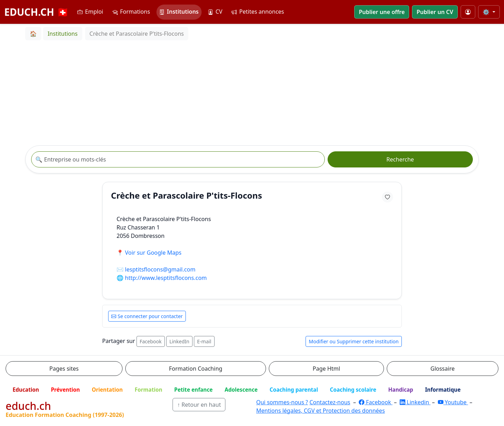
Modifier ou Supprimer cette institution (354, 341)
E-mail (204, 341)
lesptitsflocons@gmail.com (160, 269)
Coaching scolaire (353, 390)
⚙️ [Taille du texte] (487, 12)
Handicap (401, 390)
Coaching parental (294, 390)
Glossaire (443, 369)
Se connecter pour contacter (147, 316)
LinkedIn (179, 341)
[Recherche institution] (178, 159)
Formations (131, 12)
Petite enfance (194, 390)
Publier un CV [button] (435, 12)
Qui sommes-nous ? (282, 402)
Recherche (400, 159)
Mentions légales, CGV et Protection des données (321, 411)
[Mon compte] (468, 12)
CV (215, 12)
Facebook (151, 341)
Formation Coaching (196, 369)
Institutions (179, 12)
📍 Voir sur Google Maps (149, 253)
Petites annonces (258, 12)
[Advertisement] (252, 93)
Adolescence (241, 390)
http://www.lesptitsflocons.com (166, 278)
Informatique (443, 390)
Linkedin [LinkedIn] (415, 402)
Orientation (107, 390)
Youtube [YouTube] (453, 402)
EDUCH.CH (37, 12)
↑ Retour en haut (199, 405)
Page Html (326, 369)
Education (26, 390)
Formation (149, 390)
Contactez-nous (330, 402)
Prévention (65, 390)
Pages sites (64, 369)
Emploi (90, 12)
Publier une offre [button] (382, 12)
